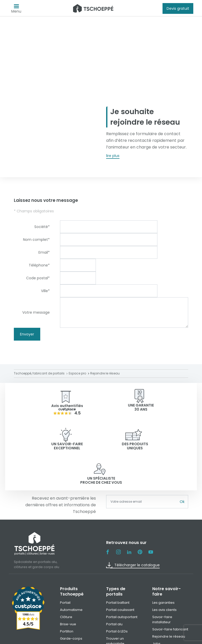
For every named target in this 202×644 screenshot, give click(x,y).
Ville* (45, 291)
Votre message (36, 312)
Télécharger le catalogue (133, 531)
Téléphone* (39, 265)
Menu (16, 10)
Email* (44, 252)
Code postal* (38, 278)
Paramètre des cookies (158, 638)
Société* (42, 227)
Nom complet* (36, 240)
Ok (182, 467)
